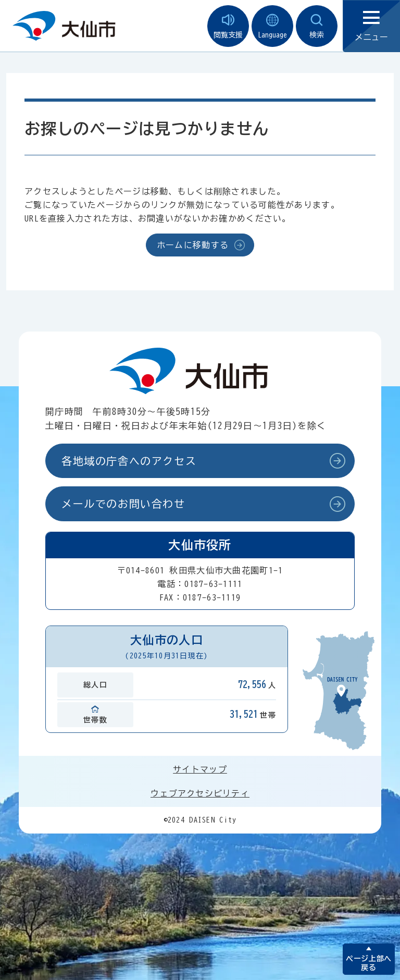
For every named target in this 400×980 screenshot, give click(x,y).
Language (272, 26)
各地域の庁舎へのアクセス (129, 461)
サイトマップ (200, 769)
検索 (317, 26)
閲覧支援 (228, 26)
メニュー (371, 26)
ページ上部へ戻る (368, 963)
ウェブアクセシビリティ (200, 793)
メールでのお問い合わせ (123, 504)
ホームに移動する (193, 245)
